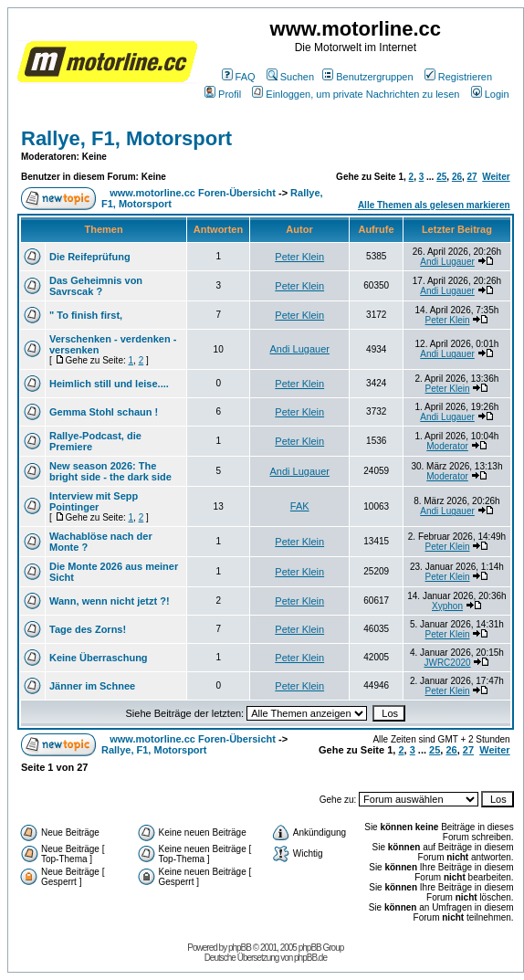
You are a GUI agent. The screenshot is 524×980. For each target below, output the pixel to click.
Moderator (447, 446)
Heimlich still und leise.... (109, 384)
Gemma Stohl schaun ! (104, 412)
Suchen (290, 77)
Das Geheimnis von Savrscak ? (96, 286)
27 (472, 177)
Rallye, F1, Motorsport (126, 138)
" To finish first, (86, 315)
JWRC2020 (447, 663)
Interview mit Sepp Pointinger (94, 501)
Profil (223, 94)
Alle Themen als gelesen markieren (434, 205)
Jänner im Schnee (92, 686)
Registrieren (458, 77)
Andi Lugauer (447, 262)
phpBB (240, 948)
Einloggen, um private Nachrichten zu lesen (356, 94)
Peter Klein (299, 257)
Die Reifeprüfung (90, 257)
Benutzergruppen (367, 77)
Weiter (496, 177)
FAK (300, 506)
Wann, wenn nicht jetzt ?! (110, 601)
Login (490, 94)
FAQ (239, 77)
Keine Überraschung (99, 658)
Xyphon (447, 606)
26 (457, 177)
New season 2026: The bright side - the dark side (110, 471)
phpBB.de (310, 958)
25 (441, 177)
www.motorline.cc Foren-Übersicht (193, 193)
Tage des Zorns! (88, 629)
